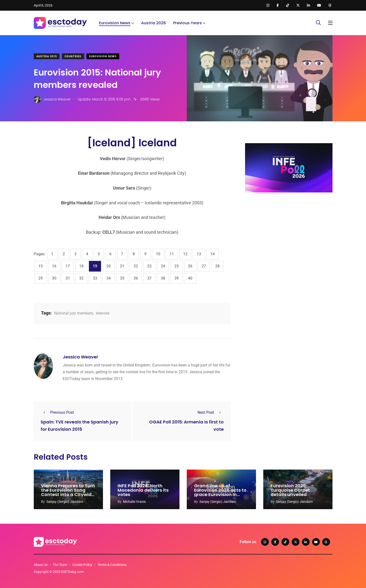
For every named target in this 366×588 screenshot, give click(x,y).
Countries (73, 56)
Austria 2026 (153, 23)
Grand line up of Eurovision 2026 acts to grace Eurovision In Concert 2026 (220, 492)
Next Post (211, 412)
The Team (60, 565)
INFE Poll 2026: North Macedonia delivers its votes (143, 490)
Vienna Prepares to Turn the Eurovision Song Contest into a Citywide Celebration (68, 492)
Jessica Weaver (80, 357)
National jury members (74, 313)
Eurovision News (115, 23)
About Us (41, 565)
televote (103, 313)
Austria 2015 (47, 56)
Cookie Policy (82, 565)
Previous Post (57, 412)
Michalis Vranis (134, 502)
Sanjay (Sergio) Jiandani (65, 502)
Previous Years (187, 23)
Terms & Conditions (112, 565)
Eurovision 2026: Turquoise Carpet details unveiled (290, 490)
